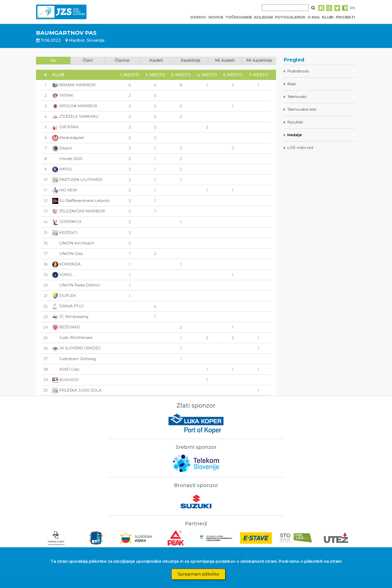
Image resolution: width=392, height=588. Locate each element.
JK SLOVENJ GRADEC (76, 348)
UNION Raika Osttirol (76, 285)
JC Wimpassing (70, 316)
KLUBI (328, 17)
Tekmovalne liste (302, 109)
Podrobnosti (298, 71)
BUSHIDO (65, 380)
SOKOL (62, 275)
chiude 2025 (67, 159)
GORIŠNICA (67, 222)
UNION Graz (67, 254)
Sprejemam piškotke (198, 574)
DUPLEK (64, 295)
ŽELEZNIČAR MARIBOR (78, 211)
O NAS (314, 17)
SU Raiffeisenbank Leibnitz (81, 201)
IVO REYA (65, 190)
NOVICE (216, 17)
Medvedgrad (68, 138)
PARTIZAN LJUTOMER (77, 180)
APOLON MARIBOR (75, 106)
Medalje (294, 135)
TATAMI (63, 95)
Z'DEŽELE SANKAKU (75, 116)
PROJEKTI (345, 17)
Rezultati (295, 122)
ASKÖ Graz (66, 369)
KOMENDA (66, 264)
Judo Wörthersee (72, 337)
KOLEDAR (264, 17)
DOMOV (198, 17)
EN (352, 8)
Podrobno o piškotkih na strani (310, 561)
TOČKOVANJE (239, 17)
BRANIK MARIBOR (74, 85)
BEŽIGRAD (66, 327)
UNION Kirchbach (73, 243)
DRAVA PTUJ (68, 306)
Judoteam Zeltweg (74, 359)
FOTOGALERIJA (290, 17)
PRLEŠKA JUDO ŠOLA (77, 390)
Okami (62, 148)
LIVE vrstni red (300, 148)
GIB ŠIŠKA (65, 127)
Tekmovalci (297, 97)
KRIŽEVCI (65, 233)
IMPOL (62, 169)
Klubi (291, 84)
